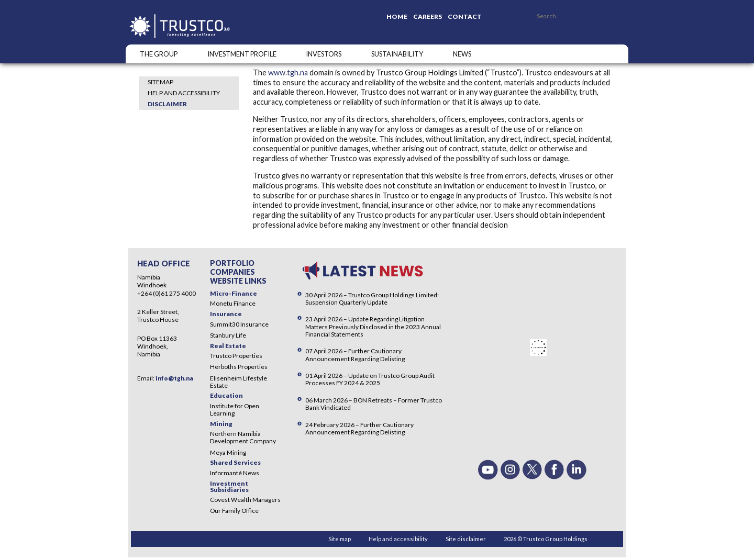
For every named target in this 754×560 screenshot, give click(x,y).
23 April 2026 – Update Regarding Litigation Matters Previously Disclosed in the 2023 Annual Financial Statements (373, 326)
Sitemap (160, 82)
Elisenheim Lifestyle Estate (239, 382)
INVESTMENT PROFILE (242, 54)
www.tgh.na (288, 72)
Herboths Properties (239, 367)
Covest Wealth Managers (245, 500)
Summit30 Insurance (239, 324)
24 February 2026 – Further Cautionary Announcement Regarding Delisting (359, 428)
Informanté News (235, 473)
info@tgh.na (174, 378)
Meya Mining (228, 452)
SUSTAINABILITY (397, 54)
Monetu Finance (233, 303)
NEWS (462, 54)
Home (397, 16)
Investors (324, 54)
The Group (159, 54)
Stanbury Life (228, 335)
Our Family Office (234, 511)
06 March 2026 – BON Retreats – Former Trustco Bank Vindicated (374, 404)
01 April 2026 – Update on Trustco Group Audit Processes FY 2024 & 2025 (370, 379)
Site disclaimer (466, 539)
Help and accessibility (184, 93)
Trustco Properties (236, 356)
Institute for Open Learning (235, 410)
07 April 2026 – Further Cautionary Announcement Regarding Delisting (355, 355)
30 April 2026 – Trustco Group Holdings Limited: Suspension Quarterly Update (372, 299)
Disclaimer (167, 104)
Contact (465, 16)
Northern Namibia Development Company (243, 437)
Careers (428, 16)
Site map (340, 539)
